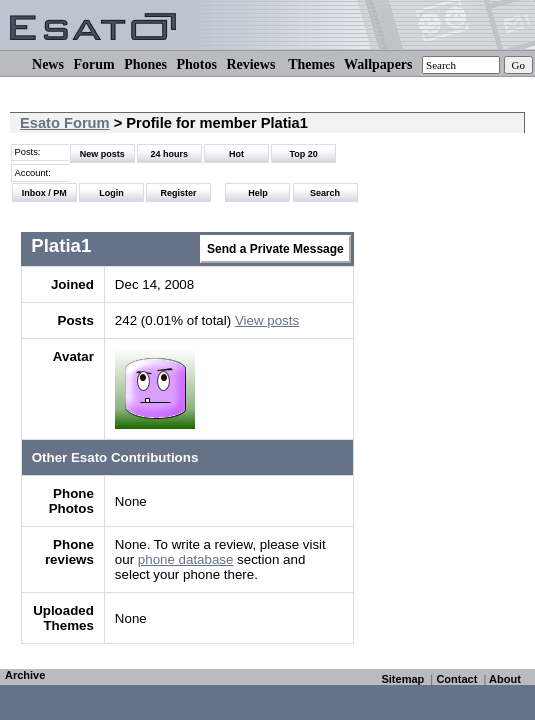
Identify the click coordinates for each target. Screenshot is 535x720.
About (505, 679)
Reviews (250, 64)
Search (325, 193)
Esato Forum (65, 123)
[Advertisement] (444, 373)
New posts (102, 154)
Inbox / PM (44, 193)
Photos (196, 64)
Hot (236, 154)
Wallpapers (378, 64)
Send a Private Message (275, 249)
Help (258, 193)
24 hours (170, 154)
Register (179, 193)
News (48, 64)
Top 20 (304, 154)
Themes (311, 64)
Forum (93, 64)
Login (111, 193)
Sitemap (402, 679)
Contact (456, 679)
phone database (186, 559)
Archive (25, 675)
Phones (145, 64)
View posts (267, 320)
